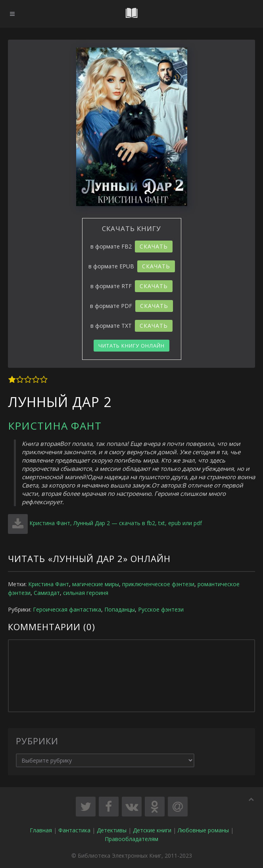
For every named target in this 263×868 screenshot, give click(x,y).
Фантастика (74, 830)
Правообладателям (131, 839)
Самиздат (47, 593)
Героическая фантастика (67, 609)
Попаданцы (120, 609)
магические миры (96, 584)
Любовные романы (203, 830)
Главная (41, 830)
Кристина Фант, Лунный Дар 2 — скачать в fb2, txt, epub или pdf (116, 523)
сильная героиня (86, 593)
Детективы (112, 830)
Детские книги (152, 830)
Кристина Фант (55, 426)
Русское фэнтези (161, 609)
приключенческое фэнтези (158, 584)
